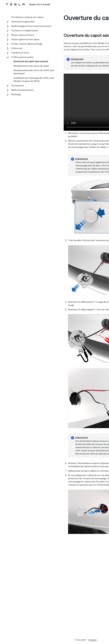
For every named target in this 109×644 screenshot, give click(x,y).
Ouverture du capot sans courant (31, 61)
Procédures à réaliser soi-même (27, 17)
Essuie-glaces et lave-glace (25, 39)
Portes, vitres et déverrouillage (27, 44)
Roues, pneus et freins (22, 35)
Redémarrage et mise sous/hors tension (31, 26)
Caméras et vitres (20, 53)
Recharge (16, 94)
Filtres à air (17, 48)
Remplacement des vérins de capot (31, 66)
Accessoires (18, 85)
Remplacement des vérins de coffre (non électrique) (34, 72)
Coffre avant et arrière (22, 57)
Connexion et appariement (25, 30)
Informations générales (23, 22)
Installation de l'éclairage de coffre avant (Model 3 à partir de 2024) (34, 79)
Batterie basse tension (22, 90)
